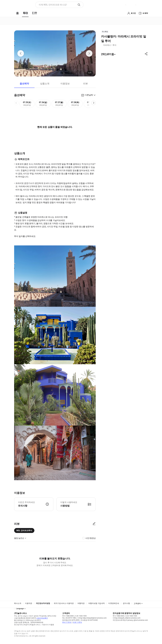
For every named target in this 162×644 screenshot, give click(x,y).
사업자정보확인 (42, 618)
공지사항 (126, 603)
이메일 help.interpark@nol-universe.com (92, 618)
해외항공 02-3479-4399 (71, 620)
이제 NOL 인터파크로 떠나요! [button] (53, 5)
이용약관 (29, 603)
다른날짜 (89, 95)
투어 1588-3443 (68, 616)
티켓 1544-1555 (81, 616)
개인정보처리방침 (43, 603)
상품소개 (45, 84)
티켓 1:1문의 (77, 622)
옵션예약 (24, 84)
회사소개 (18, 603)
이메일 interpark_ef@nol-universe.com (127, 618)
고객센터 (137, 603)
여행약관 (81, 603)
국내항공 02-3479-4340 (89, 620)
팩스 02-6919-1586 (69, 618)
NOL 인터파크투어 (24, 530)
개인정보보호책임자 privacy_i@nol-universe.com (130, 620)
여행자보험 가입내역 (96, 603)
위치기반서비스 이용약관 (64, 603)
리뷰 (85, 84)
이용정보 (65, 84)
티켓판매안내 (114, 603)
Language (20, 609)
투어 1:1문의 (67, 622)
